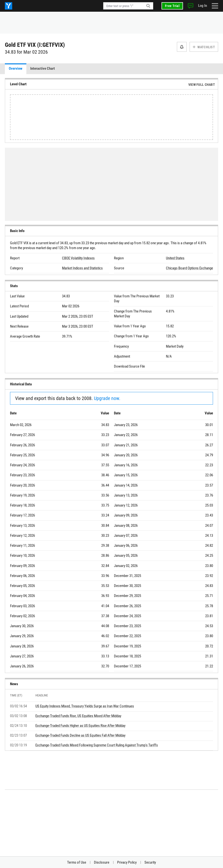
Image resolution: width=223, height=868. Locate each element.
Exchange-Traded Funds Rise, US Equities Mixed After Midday (78, 716)
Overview (16, 68)
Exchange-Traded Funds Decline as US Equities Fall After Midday (80, 735)
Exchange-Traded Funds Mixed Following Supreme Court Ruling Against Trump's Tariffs (97, 745)
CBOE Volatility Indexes (78, 258)
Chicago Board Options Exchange (189, 268)
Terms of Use (77, 862)
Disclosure (102, 862)
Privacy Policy (127, 862)
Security (150, 862)
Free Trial (172, 6)
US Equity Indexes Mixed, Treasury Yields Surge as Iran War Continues (85, 706)
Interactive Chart (43, 68)
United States (175, 258)
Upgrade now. (107, 398)
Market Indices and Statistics (82, 268)
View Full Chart (202, 85)
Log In (203, 6)
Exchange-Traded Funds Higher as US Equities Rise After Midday (80, 726)
